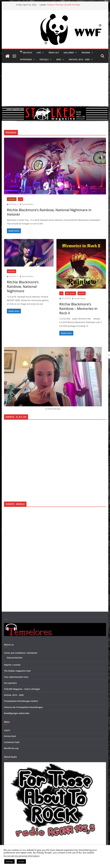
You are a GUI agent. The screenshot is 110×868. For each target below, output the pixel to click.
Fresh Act (54, 53)
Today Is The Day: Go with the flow (63, 5)
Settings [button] (9, 861)
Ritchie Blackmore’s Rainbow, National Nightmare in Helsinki (49, 212)
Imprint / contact (12, 665)
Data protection (15, 658)
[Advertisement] (55, 84)
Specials (44, 59)
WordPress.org (11, 748)
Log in (7, 730)
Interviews (26, 59)
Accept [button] (21, 861)
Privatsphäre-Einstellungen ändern (21, 701)
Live (39, 53)
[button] (42, 53)
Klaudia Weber (28, 204)
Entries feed (10, 736)
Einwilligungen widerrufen (17, 713)
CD (61, 293)
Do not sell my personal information (21, 856)
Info (59, 59)
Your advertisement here (16, 677)
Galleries (69, 53)
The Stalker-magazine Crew (17, 671)
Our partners (10, 683)
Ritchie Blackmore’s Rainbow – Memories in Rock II (78, 308)
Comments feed (12, 742)
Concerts (12, 199)
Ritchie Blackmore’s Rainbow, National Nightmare (23, 286)
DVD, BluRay (70, 293)
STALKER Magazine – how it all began (22, 689)
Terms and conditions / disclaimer (21, 653)
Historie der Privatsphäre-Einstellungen (23, 707)
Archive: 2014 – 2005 (79, 59)
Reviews (86, 53)
